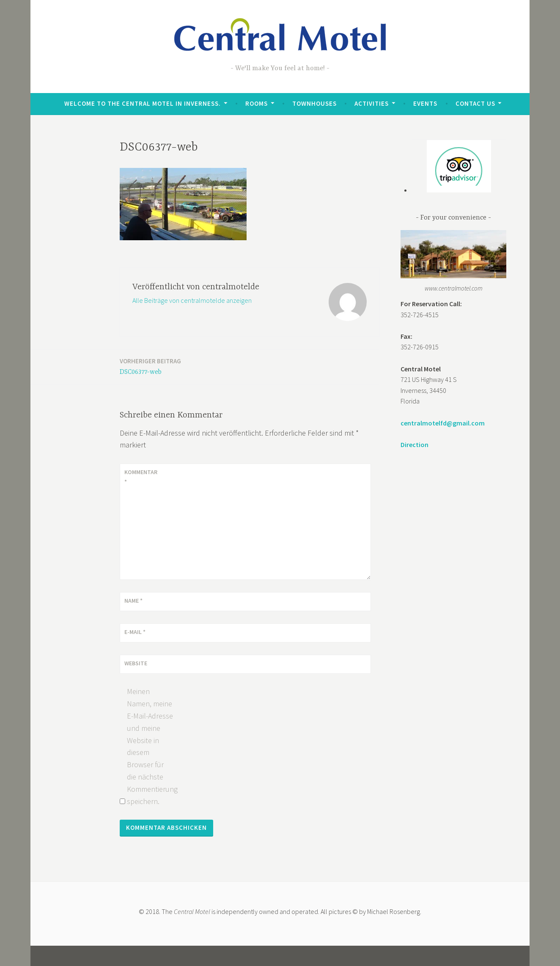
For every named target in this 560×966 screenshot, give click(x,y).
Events (425, 103)
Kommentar (141, 477)
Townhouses (314, 103)
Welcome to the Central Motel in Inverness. (143, 103)
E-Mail (135, 632)
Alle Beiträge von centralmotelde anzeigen (192, 300)
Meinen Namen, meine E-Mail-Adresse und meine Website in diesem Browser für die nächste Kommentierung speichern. (150, 746)
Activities (372, 103)
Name (133, 601)
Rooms (257, 103)
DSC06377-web (150, 366)
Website (136, 663)
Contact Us (475, 103)
